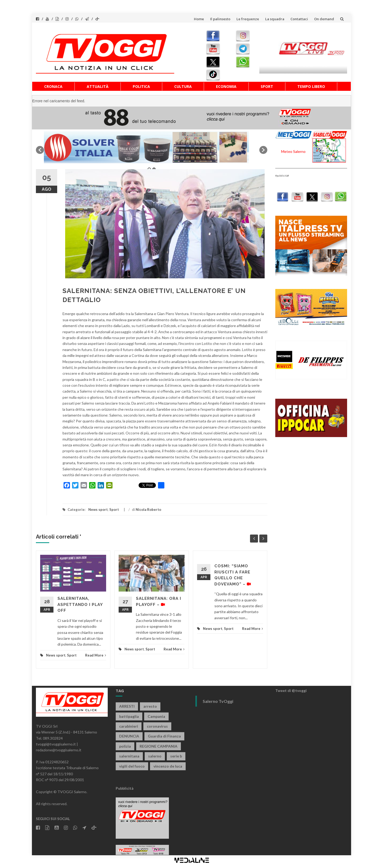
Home (199, 19)
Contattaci (299, 19)
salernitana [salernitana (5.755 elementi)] (129, 756)
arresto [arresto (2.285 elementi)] (150, 706)
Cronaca (53, 86)
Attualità (98, 86)
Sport (267, 86)
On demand (324, 19)
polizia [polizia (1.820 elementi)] (125, 746)
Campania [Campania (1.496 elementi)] (156, 716)
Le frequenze (248, 19)
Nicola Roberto (148, 510)
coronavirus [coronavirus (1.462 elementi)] (157, 726)
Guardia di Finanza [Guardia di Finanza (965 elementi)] (164, 736)
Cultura (183, 86)
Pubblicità (125, 788)
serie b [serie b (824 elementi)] (176, 756)
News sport (98, 510)
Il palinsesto (220, 19)
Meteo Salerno (293, 151)
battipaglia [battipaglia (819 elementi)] (129, 716)
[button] (40, 150)
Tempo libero (311, 86)
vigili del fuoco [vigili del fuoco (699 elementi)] (132, 766)
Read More (96, 655)
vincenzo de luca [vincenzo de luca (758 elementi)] (168, 766)
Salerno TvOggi (218, 701)
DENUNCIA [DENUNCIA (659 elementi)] (129, 736)
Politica (141, 86)
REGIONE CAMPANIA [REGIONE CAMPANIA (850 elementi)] (159, 746)
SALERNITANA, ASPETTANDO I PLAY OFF (80, 604)
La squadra (275, 19)
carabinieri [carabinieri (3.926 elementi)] (129, 726)
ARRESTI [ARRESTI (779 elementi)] (127, 706)
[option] (152, 147)
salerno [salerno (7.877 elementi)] (155, 756)
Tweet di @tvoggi (291, 690)
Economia (226, 86)
